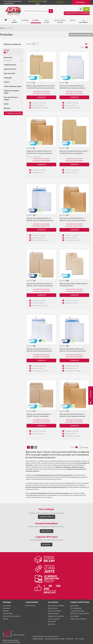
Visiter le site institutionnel (78, 619)
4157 (34, 281)
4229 (67, 346)
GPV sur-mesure (30, 606)
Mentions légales (38, 639)
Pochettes (6, 611)
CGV (76, 639)
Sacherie (6, 619)
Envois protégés (46, 497)
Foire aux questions (54, 619)
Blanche (70, 465)
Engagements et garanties (56, 616)
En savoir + (47, 545)
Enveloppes (6, 608)
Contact (82, 639)
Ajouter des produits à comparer (81, 35)
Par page (86, 448)
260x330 (8, 61)
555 (34, 148)
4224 (34, 346)
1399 (67, 148)
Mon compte (52, 621)
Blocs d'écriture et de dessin (11, 616)
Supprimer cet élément (5, 53)
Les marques (7, 606)
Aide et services (53, 608)
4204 (67, 281)
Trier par (29, 44)
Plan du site (70, 639)
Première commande (54, 611)
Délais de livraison (53, 613)
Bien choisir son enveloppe (56, 606)
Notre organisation (76, 608)
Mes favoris (52, 624)
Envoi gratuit (47, 531)
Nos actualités (75, 616)
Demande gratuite (47, 517)
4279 (67, 411)
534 (67, 83)
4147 (67, 215)
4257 (34, 411)
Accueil (2, 28)
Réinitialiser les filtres (15, 113)
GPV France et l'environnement (80, 613)
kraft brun (35, 467)
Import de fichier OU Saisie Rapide (77, 13)
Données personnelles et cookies (55, 639)
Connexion (41, 97)
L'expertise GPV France (77, 611)
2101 (34, 215)
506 (34, 83)
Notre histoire (75, 606)
